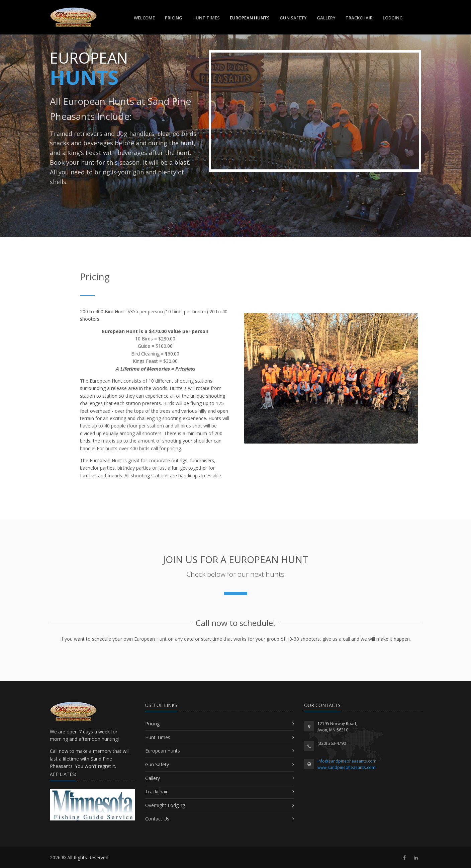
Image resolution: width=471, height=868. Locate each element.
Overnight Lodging (165, 805)
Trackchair (156, 792)
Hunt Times (206, 18)
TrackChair (359, 18)
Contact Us (157, 819)
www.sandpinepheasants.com (346, 767)
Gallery (326, 18)
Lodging (393, 18)
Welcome (144, 18)
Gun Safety (293, 18)
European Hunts (250, 18)
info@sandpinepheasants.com (347, 761)
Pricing (174, 18)
